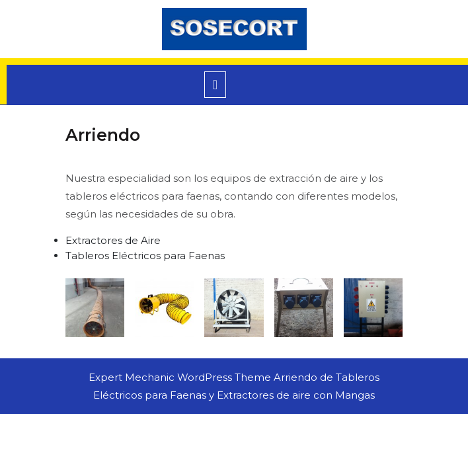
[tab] (215, 85)
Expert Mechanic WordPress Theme (180, 377)
